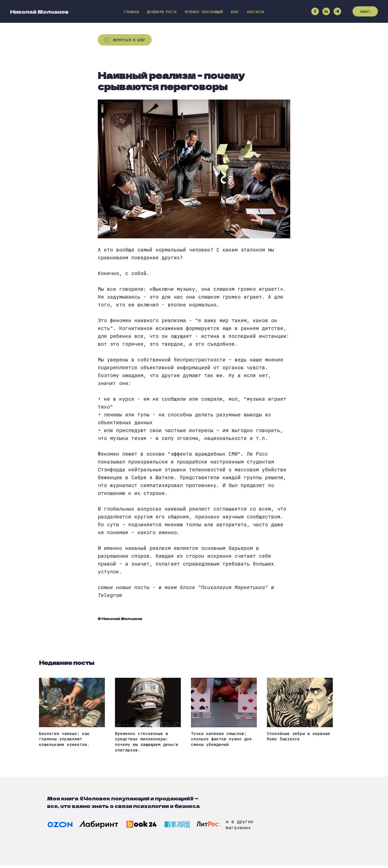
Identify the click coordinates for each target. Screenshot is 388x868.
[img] (60, 827)
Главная (131, 12)
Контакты (256, 12)
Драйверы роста (162, 12)
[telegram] (337, 11)
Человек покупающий (204, 12)
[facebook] (315, 11)
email (365, 11)
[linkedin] (326, 11)
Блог (235, 12)
